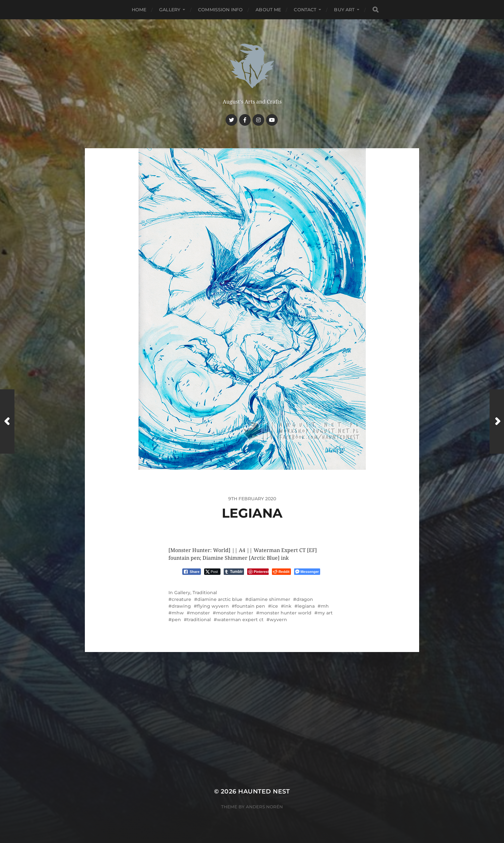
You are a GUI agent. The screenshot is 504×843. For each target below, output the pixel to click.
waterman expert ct (240, 620)
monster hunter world (285, 613)
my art (325, 613)
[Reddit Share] (281, 572)
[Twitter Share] (212, 572)
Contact (305, 10)
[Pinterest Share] (258, 572)
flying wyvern (213, 606)
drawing (181, 606)
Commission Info (220, 10)
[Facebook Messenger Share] (307, 572)
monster (200, 613)
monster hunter (235, 613)
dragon (305, 599)
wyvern (278, 620)
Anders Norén (264, 807)
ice (275, 606)
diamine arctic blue (220, 599)
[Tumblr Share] (234, 572)
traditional (199, 620)
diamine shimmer (269, 599)
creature (181, 599)
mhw (178, 613)
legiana (306, 606)
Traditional (205, 593)
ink (288, 606)
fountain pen (250, 606)
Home (139, 10)
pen (176, 620)
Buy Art (344, 10)
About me (268, 10)
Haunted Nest (264, 791)
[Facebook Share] (192, 572)
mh (325, 606)
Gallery (170, 10)
